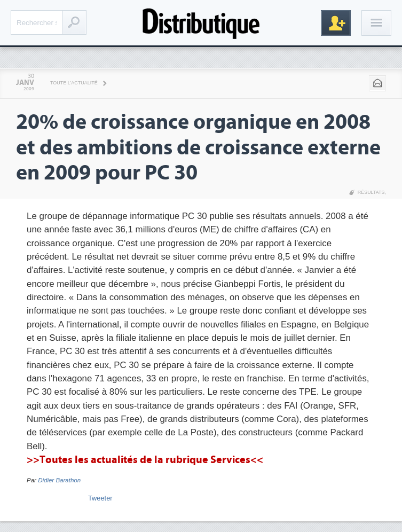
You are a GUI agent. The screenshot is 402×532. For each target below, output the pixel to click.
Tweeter (100, 498)
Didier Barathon (59, 480)
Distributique (201, 23)
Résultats (371, 192)
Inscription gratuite (336, 23)
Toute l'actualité (74, 83)
